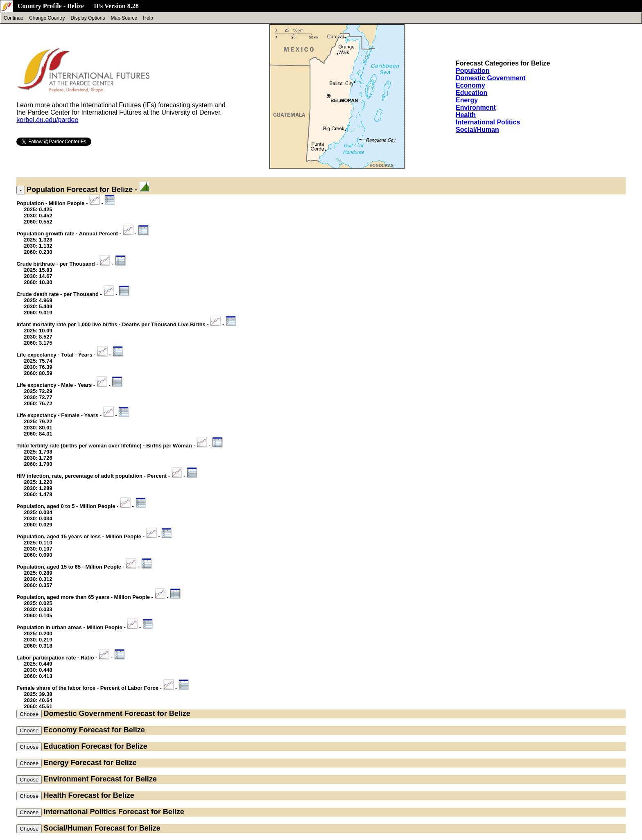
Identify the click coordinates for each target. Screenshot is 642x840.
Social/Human (477, 130)
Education (471, 93)
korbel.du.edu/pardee (47, 120)
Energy (467, 100)
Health (466, 115)
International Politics (488, 122)
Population (473, 71)
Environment (476, 107)
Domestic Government (491, 78)
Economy (470, 85)
